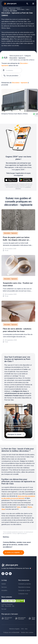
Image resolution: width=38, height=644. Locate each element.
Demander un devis (24, 590)
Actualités (4, 590)
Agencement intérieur (14, 8)
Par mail (4, 609)
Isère (27, 9)
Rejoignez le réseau (15, 434)
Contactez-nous (23, 594)
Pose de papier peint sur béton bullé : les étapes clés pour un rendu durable (16, 240)
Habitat (4, 584)
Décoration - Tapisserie (11, 233)
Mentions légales (14, 629)
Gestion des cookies (27, 632)
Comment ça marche (25, 584)
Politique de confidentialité (11, 632)
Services (4, 587)
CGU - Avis (24, 629)
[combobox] (13, 70)
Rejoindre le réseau (24, 587)
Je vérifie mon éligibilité (12, 552)
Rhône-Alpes (21, 9)
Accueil (5, 8)
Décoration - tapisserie (9, 9)
